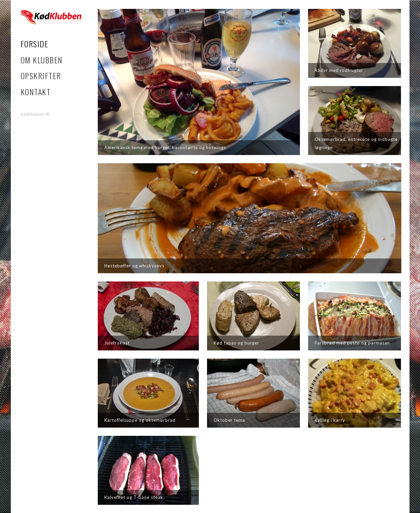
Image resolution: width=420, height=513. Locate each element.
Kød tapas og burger (236, 343)
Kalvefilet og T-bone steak (134, 497)
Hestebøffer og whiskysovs (134, 266)
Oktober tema (229, 420)
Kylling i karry (330, 420)
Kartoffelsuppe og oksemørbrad (140, 420)
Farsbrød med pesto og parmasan (352, 343)
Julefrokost (117, 343)
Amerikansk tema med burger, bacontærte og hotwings (165, 147)
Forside (35, 44)
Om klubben (42, 60)
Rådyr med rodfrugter (339, 70)
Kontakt (36, 92)
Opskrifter (41, 76)
